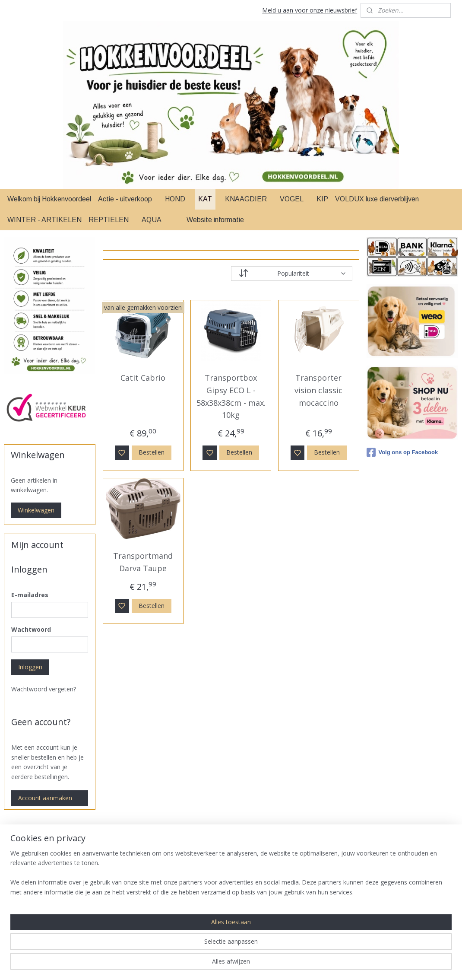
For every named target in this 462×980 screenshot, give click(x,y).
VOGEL (292, 199)
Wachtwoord (31, 629)
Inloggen (30, 667)
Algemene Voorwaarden (407, 861)
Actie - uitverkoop (125, 199)
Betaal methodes (398, 880)
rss (281, 964)
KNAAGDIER (246, 199)
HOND (175, 199)
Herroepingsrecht (398, 909)
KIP (322, 199)
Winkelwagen (36, 510)
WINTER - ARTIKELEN (44, 220)
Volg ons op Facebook (402, 452)
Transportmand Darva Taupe (143, 562)
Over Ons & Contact (402, 929)
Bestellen (152, 452)
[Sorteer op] (292, 274)
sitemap (263, 964)
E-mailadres (30, 595)
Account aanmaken (45, 798)
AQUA (152, 220)
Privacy (383, 919)
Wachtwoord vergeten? (44, 689)
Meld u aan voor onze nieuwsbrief (310, 10)
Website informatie (215, 220)
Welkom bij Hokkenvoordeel (49, 199)
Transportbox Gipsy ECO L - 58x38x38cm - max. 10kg (231, 396)
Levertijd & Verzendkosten (410, 871)
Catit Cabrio (143, 378)
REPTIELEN (109, 220)
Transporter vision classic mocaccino (319, 390)
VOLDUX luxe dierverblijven (377, 199)
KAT (205, 199)
